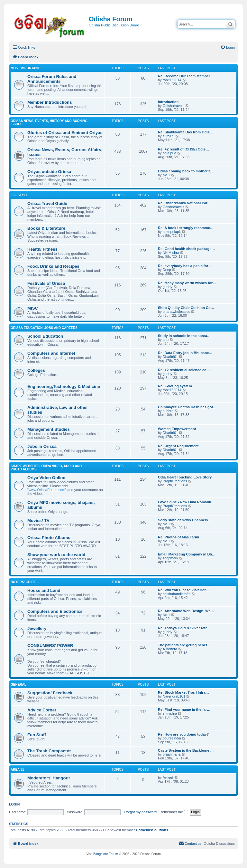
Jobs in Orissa (42, 446)
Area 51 (17, 770)
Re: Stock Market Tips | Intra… (183, 692)
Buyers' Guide (23, 582)
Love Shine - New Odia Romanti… (186, 502)
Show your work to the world (56, 555)
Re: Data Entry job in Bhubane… (185, 353)
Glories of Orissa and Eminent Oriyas (65, 133)
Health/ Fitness (42, 249)
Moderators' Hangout (49, 778)
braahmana (172, 754)
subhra (168, 411)
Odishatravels (174, 106)
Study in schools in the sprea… (184, 336)
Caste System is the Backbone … (186, 750)
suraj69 (169, 136)
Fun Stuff (37, 735)
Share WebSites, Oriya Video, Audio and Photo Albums (46, 468)
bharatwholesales (177, 312)
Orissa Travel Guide (47, 203)
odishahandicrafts (177, 594)
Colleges (36, 370)
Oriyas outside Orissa (49, 172)
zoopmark (170, 558)
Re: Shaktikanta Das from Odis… (186, 132)
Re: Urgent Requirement (178, 446)
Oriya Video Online (46, 478)
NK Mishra (171, 253)
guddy (168, 287)
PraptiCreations (175, 481)
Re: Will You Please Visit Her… (183, 590)
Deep (167, 270)
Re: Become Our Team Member (184, 76)
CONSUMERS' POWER (50, 646)
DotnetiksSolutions (152, 830)
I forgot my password (140, 812)
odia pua (169, 153)
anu (166, 340)
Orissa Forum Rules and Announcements (52, 79)
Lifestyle (19, 195)
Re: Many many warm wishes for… (187, 283)
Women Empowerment (177, 429)
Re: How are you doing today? (183, 734)
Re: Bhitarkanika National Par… (184, 203)
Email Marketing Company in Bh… (187, 554)
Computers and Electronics (55, 611)
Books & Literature (46, 228)
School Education (45, 336)
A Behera (170, 649)
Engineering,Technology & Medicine (64, 386)
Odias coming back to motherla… (186, 171)
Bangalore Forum (106, 854)
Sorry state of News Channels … (185, 520)
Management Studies (49, 429)
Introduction (168, 102)
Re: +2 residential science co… (184, 370)
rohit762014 (172, 80)
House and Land (44, 590)
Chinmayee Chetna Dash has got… (187, 407)
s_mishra (170, 713)
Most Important (25, 68)
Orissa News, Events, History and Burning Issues (49, 123)
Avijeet (168, 777)
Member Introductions (50, 102)
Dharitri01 (170, 357)
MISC (33, 308)
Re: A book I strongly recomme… (186, 228)
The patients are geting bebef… (184, 645)
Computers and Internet (51, 353)
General (18, 685)
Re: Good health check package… (186, 249)
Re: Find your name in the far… (184, 709)
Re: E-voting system (175, 386)
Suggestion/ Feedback (50, 693)
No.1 (166, 175)
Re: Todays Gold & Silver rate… (184, 628)
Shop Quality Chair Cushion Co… (186, 308)
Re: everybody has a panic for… (185, 266)
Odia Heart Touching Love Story (185, 477)
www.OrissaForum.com (47, 490)
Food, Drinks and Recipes (53, 266)
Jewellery (37, 628)
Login (14, 804)
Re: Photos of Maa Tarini (178, 537)
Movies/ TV (38, 521)
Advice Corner (42, 710)
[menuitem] (228, 47)
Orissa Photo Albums (49, 538)
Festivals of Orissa (46, 283)
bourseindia (172, 738)
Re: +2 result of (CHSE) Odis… (183, 149)
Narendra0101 (174, 696)
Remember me (174, 812)
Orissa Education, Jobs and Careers (44, 328)
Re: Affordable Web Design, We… (186, 611)
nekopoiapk (172, 232)
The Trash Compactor (49, 751)
